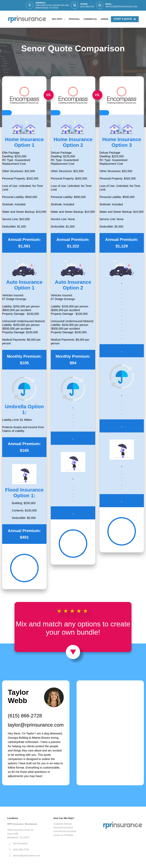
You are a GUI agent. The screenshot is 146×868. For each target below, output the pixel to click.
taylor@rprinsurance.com (36, 725)
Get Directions (20, 843)
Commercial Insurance (65, 831)
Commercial (90, 19)
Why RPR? (59, 19)
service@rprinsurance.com (121, 7)
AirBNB (105, 19)
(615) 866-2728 (87, 7)
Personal (74, 19)
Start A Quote (125, 19)
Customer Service (63, 824)
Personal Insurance (63, 828)
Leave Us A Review (63, 835)
